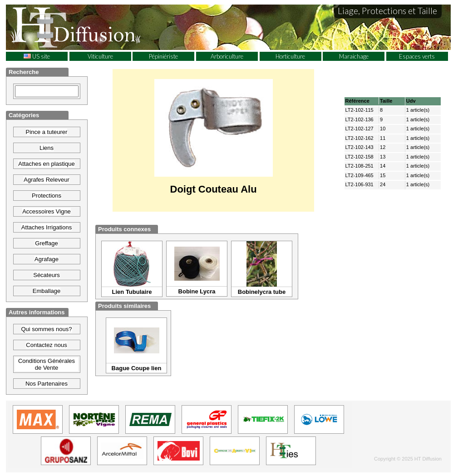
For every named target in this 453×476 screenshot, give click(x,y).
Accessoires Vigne (47, 211)
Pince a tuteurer (47, 132)
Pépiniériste (163, 56)
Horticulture (290, 56)
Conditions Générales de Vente (47, 364)
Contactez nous (46, 345)
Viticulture (100, 56)
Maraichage (354, 56)
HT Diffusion (92, 27)
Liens (47, 148)
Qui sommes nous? (47, 329)
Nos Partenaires (47, 384)
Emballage (47, 291)
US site (37, 56)
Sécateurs (47, 275)
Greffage (46, 243)
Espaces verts (417, 56)
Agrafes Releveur (46, 180)
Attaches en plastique (46, 164)
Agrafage (47, 259)
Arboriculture (227, 56)
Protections (47, 196)
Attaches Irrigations (47, 227)
